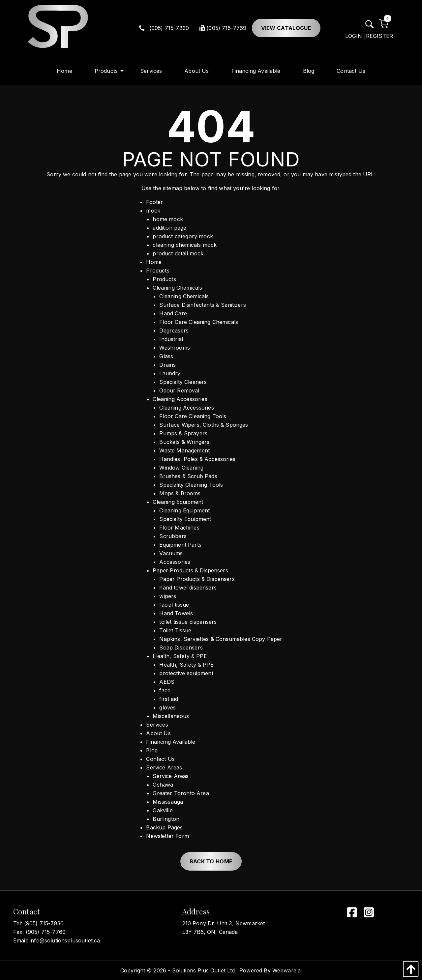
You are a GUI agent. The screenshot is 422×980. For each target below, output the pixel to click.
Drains (167, 365)
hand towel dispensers (188, 588)
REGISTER (379, 36)
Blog (152, 750)
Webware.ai (287, 970)
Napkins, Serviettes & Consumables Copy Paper (221, 639)
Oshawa (163, 785)
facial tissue (174, 605)
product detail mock (178, 253)
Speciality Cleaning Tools (191, 485)
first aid (168, 699)
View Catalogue (286, 28)
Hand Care (173, 313)
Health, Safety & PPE (180, 656)
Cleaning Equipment (178, 502)
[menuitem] (64, 71)
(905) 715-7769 (223, 28)
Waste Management (184, 450)
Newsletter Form (167, 836)
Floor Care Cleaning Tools (193, 416)
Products (158, 271)
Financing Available (171, 742)
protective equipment (186, 673)
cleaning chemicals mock (185, 245)
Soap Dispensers (181, 648)
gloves (167, 707)
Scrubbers (173, 536)
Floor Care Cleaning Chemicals (199, 322)
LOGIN (354, 36)
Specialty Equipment (185, 519)
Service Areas (164, 767)
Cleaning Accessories (180, 399)
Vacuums (171, 553)
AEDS (167, 682)
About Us (158, 733)
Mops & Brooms (180, 493)
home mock (168, 219)
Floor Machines (179, 528)
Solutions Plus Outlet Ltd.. (205, 970)
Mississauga (168, 802)
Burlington (166, 819)
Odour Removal (179, 390)
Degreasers (174, 331)
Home (154, 262)
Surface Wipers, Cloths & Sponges (204, 425)
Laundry (170, 373)
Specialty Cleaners (183, 382)
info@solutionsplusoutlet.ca (65, 940)
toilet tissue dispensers (188, 622)
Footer (154, 202)
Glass (166, 356)
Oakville (163, 810)
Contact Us (160, 759)
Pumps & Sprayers (183, 433)
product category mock (183, 236)
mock (153, 211)
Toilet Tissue (175, 630)
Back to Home (211, 861)
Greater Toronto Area (181, 793)
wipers (168, 596)
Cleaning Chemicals (177, 288)
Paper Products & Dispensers (190, 570)
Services (157, 725)
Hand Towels (176, 613)
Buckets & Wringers (184, 442)
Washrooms (174, 348)
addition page (169, 228)
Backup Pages (164, 827)
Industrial (171, 339)
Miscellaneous (171, 716)
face (165, 690)
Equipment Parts (180, 545)
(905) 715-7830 (164, 28)
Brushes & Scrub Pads (188, 476)
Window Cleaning (181, 468)
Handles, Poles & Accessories (197, 459)
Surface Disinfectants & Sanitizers (202, 305)
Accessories (175, 562)
